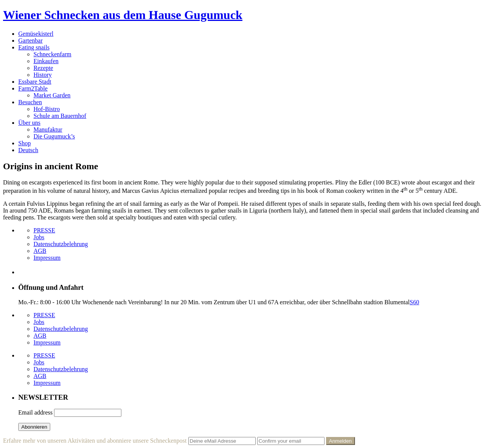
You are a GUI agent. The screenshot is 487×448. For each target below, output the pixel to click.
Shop (25, 143)
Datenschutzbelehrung (61, 244)
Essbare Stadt (35, 82)
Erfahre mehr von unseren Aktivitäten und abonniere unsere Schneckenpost (95, 441)
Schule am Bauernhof (60, 116)
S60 (415, 302)
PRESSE (44, 230)
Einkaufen (46, 61)
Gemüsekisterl (36, 34)
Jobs (39, 237)
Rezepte (43, 68)
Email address (35, 412)
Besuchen (30, 102)
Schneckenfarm (53, 54)
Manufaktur (48, 129)
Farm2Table (33, 88)
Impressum (47, 258)
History (43, 75)
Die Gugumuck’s (54, 136)
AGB (40, 251)
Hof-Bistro (47, 109)
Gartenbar (30, 41)
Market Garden (52, 95)
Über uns (29, 123)
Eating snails (34, 47)
